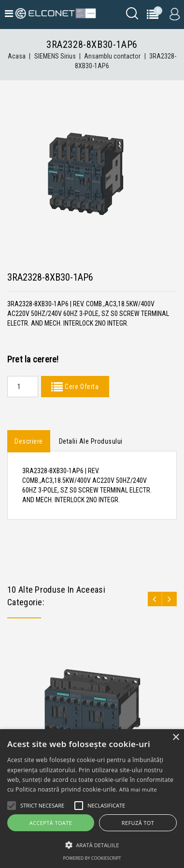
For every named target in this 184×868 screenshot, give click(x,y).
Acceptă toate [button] (51, 823)
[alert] (92, 799)
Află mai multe (138, 789)
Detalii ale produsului (91, 441)
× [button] (176, 738)
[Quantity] (23, 387)
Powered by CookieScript (92, 858)
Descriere (29, 441)
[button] (92, 845)
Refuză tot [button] (138, 823)
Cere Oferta (81, 387)
